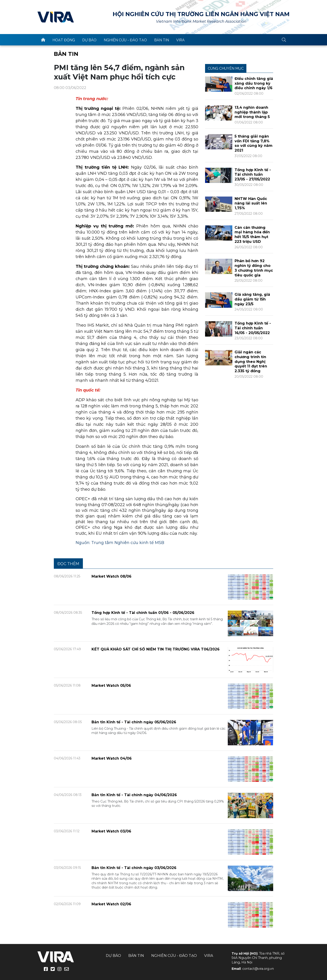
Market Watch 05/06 (111, 686)
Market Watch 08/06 (111, 576)
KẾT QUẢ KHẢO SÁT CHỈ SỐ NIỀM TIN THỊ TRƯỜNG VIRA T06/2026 (156, 649)
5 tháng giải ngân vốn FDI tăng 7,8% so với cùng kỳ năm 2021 (254, 143)
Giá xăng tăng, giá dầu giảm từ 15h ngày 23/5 (252, 299)
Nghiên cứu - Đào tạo (125, 40)
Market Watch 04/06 (112, 758)
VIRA (56, 17)
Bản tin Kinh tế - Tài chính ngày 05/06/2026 (134, 722)
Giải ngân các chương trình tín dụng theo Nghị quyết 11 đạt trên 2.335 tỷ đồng (251, 362)
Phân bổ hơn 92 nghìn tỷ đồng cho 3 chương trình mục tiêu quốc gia (254, 268)
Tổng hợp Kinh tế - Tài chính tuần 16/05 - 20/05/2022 (253, 328)
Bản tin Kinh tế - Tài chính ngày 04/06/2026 (134, 795)
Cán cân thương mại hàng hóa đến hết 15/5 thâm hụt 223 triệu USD (252, 235)
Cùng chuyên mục (226, 68)
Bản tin (162, 40)
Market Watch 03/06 (111, 831)
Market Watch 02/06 (111, 904)
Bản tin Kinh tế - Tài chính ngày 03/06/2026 (134, 868)
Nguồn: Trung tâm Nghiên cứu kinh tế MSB (120, 543)
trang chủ (43, 40)
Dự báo (89, 40)
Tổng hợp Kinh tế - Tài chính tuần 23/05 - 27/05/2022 (253, 175)
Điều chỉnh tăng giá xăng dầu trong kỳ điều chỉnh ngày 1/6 (254, 83)
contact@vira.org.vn (258, 969)
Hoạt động (64, 40)
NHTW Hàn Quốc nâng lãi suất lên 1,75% (251, 203)
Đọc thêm (68, 564)
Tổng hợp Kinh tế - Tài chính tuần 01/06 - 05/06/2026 (143, 613)
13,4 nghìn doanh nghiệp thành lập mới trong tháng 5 (252, 112)
